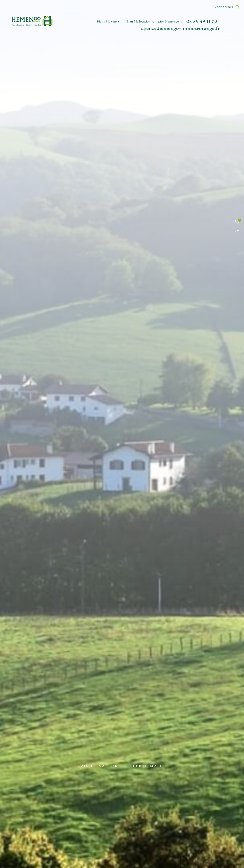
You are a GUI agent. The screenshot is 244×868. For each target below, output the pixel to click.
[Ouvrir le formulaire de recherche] (227, 7)
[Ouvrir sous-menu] (122, 22)
